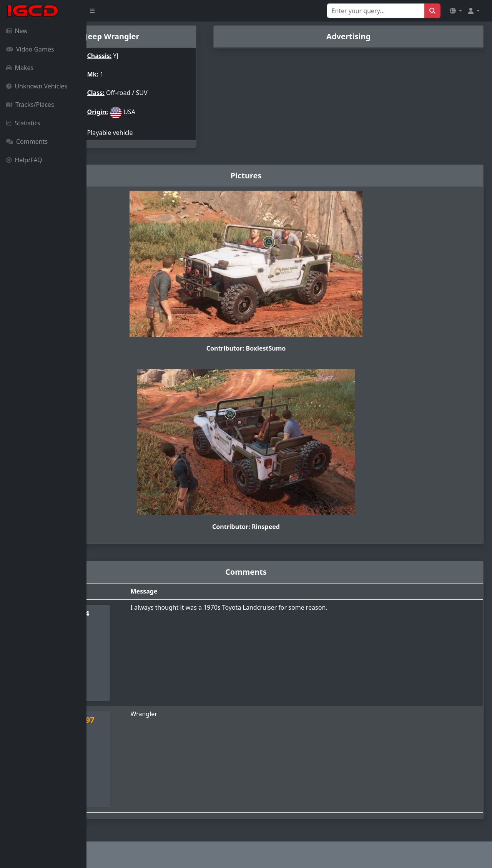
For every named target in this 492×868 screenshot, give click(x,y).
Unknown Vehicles (37, 86)
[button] (456, 11)
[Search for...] (376, 11)
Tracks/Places (30, 105)
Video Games (30, 49)
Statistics (23, 123)
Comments (27, 141)
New (17, 31)
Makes (20, 68)
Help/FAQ (24, 160)
